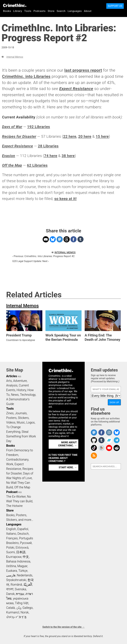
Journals (21, 413)
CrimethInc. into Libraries (26, 76)
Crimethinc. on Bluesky (117, 432)
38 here (68, 156)
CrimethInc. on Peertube (102, 448)
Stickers (23, 418)
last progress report (83, 70)
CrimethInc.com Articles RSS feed (94, 456)
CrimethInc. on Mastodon (94, 432)
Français (12, 538)
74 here (51, 156)
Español (23, 529)
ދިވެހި (19, 608)
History (21, 390)
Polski (10, 548)
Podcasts (40, 11)
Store (51, 11)
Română (16, 585)
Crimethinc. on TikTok (94, 448)
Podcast (12, 492)
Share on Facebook (74, 239)
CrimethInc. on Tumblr (102, 440)
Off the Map (22, 487)
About (88, 11)
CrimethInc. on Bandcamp (109, 440)
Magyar (22, 566)
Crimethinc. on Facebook (102, 432)
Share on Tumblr (80, 239)
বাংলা (10, 589)
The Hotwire (14, 506)
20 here (85, 136)
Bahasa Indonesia (18, 561)
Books (7, 11)
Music (21, 422)
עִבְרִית (20, 594)
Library (18, 11)
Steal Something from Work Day (21, 436)
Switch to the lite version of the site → (63, 627)
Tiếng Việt (22, 603)
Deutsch (23, 534)
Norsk (25, 612)
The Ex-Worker (16, 497)
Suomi (11, 552)
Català (11, 608)
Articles (12, 376)
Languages (75, 11)
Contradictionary (17, 459)
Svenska (20, 589)
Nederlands (25, 575)
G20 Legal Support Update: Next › (31, 261)
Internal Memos (15, 57)
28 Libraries (48, 146)
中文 (26, 557)
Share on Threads (67, 239)
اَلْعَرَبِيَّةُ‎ (28, 585)
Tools (28, 11)
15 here (102, 136)
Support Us (115, 6)
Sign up (114, 402)
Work (10, 464)
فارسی (11, 575)
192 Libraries (39, 127)
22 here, (70, 136)
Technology (28, 395)
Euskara (12, 571)
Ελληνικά (22, 548)
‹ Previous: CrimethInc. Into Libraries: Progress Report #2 (43, 256)
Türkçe (23, 571)
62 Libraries (37, 165)
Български (14, 557)
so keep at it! (65, 199)
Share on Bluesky (53, 239)
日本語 (21, 552)
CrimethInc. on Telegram (117, 440)
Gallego (28, 608)
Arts (9, 381)
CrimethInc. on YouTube (109, 448)
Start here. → (68, 467)
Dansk (10, 594)
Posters (11, 418)
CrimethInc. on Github (94, 440)
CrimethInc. (15, 5)
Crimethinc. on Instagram (109, 432)
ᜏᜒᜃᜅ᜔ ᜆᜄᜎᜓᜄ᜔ (16, 617)
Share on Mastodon (60, 239)
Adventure (20, 381)
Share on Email (46, 239)
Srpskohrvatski (16, 580)
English (11, 529)
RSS (19, 377)
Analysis (12, 385)
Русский (26, 543)
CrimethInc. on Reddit (117, 448)
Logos (30, 422)
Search (61, 11)
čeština (11, 566)
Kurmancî (13, 612)
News (15, 395)
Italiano (11, 534)
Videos (11, 422)
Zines (10, 413)
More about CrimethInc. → (67, 444)
